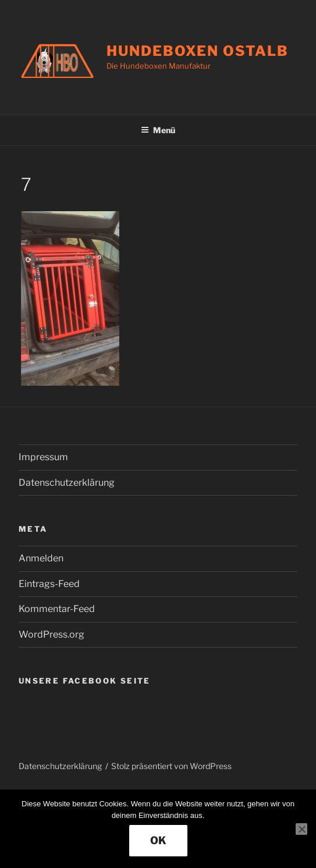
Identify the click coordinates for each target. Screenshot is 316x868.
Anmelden (41, 558)
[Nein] (301, 829)
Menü (158, 130)
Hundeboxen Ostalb (198, 51)
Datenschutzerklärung (67, 483)
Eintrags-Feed (49, 584)
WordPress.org (52, 634)
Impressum (43, 457)
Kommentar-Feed (57, 609)
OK (158, 840)
